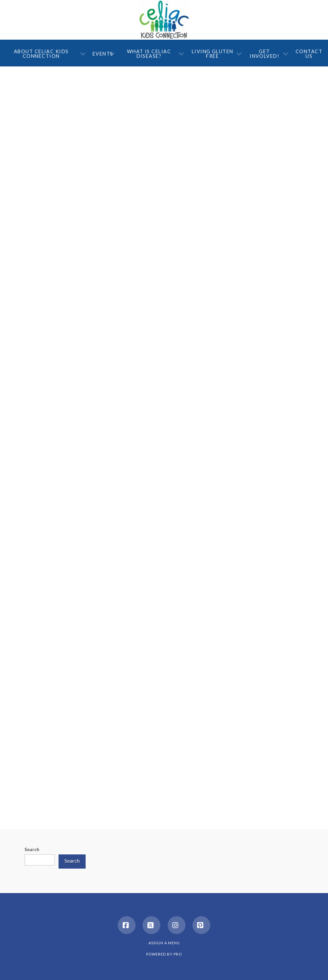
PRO (178, 954)
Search (32, 849)
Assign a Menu (164, 943)
